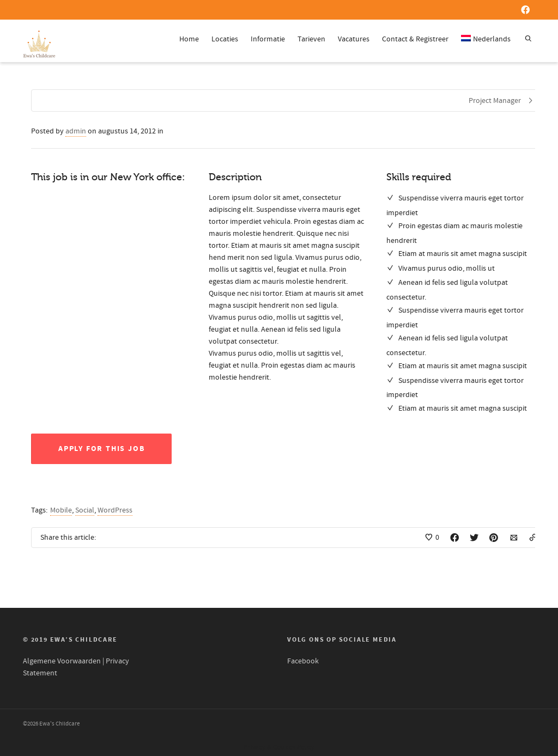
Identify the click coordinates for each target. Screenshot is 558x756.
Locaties (225, 39)
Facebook (303, 661)
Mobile (61, 510)
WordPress (115, 510)
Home (189, 39)
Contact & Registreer (415, 39)
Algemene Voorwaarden (62, 661)
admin (76, 131)
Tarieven (311, 39)
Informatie (268, 39)
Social (85, 510)
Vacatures (354, 39)
